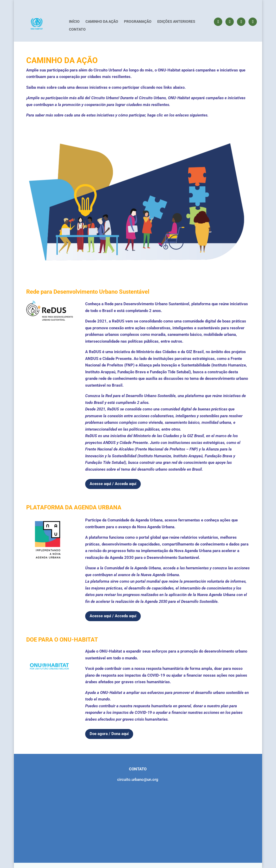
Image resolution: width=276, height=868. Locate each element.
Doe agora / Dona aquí (109, 734)
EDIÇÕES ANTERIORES (176, 22)
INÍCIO (74, 22)
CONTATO (77, 29)
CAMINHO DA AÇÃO (102, 22)
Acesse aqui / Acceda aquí (113, 484)
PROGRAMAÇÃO (138, 22)
